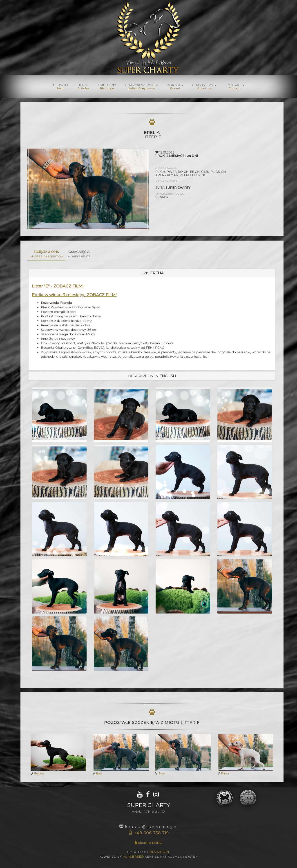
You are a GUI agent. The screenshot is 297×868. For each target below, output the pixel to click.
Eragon (39, 773)
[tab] (152, 273)
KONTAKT (235, 87)
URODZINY (107, 87)
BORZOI (175, 87)
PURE (133, 857)
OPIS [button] (152, 273)
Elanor (225, 773)
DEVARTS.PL (160, 852)
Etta (99, 773)
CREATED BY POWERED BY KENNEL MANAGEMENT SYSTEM (148, 854)
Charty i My (204, 87)
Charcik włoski (142, 87)
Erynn (162, 773)
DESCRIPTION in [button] (152, 376)
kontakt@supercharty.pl (149, 827)
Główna (61, 87)
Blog (83, 87)
